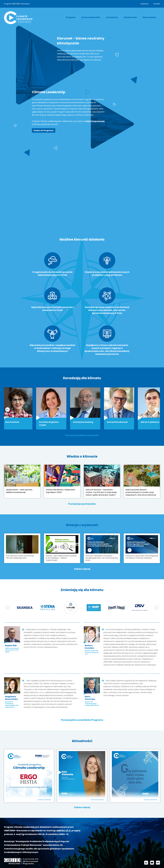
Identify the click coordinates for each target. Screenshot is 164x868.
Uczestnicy (112, 17)
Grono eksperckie (91, 17)
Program (71, 17)
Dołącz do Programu (44, 130)
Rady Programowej (95, 121)
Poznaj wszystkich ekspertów (82, 414)
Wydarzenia (130, 17)
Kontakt (157, 4)
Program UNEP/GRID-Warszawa (17, 4)
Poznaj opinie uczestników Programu (82, 699)
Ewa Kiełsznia (74, 780)
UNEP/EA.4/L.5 (63, 810)
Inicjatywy (145, 4)
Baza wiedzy (149, 17)
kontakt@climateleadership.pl (84, 861)
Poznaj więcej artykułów (82, 483)
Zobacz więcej (82, 548)
